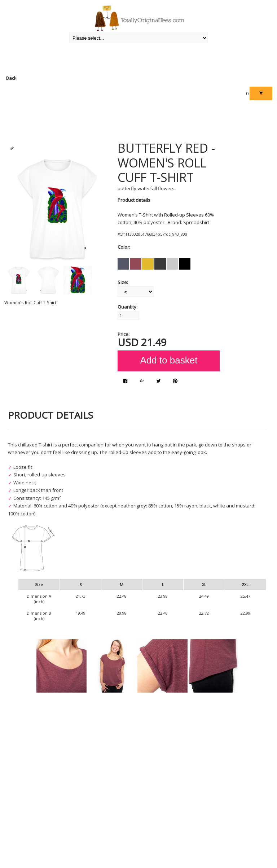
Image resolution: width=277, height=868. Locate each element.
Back (11, 78)
